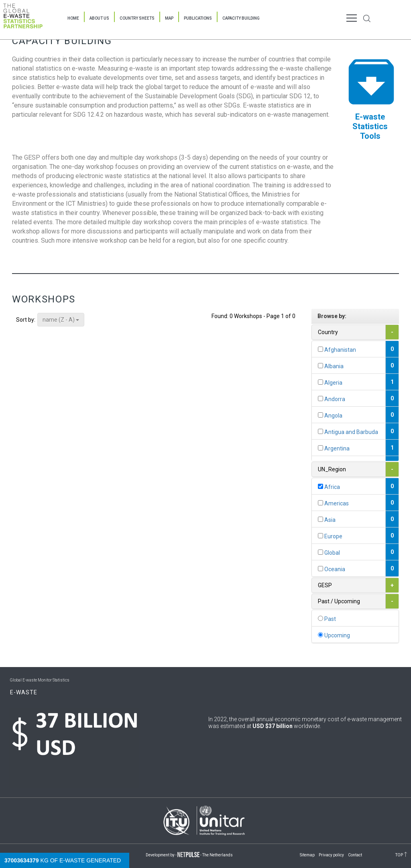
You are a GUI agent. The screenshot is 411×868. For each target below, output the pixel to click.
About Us (99, 18)
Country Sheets (137, 18)
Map (169, 18)
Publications (198, 18)
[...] (320, 349)
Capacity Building (241, 18)
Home (73, 18)
